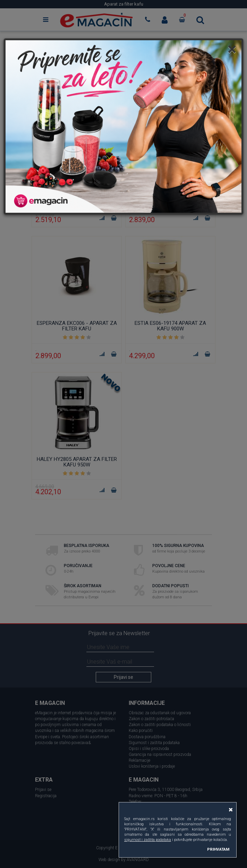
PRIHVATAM (218, 849)
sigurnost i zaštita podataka (148, 840)
